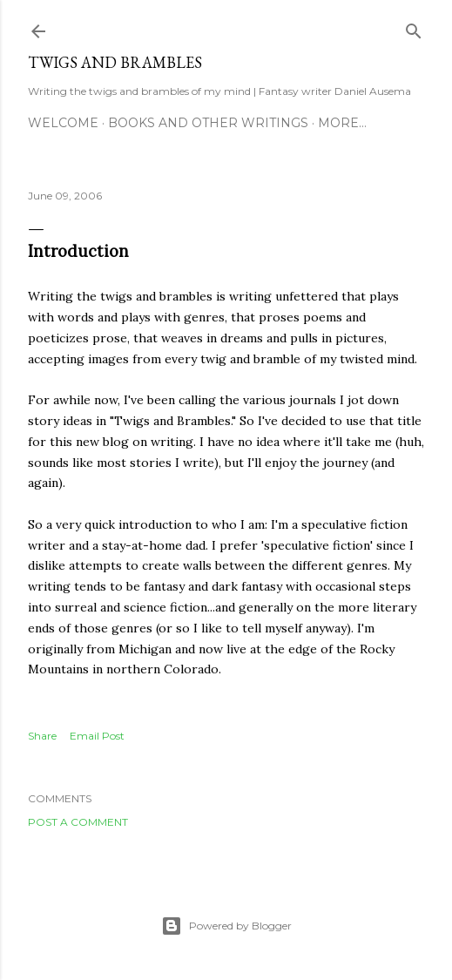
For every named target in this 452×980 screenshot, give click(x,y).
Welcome (63, 123)
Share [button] (42, 736)
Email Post (97, 736)
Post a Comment (78, 822)
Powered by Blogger (226, 926)
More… (342, 123)
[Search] (414, 27)
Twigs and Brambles (115, 62)
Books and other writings (208, 123)
